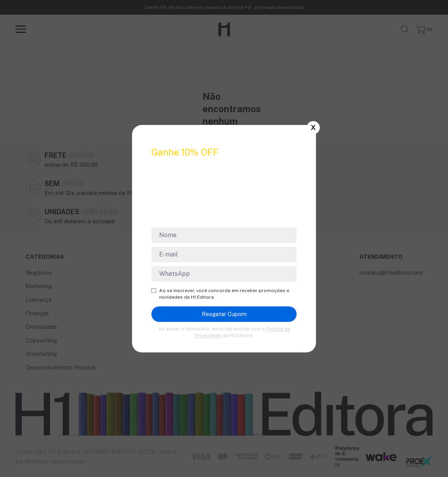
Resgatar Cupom (224, 314)
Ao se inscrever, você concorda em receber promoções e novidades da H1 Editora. (220, 294)
